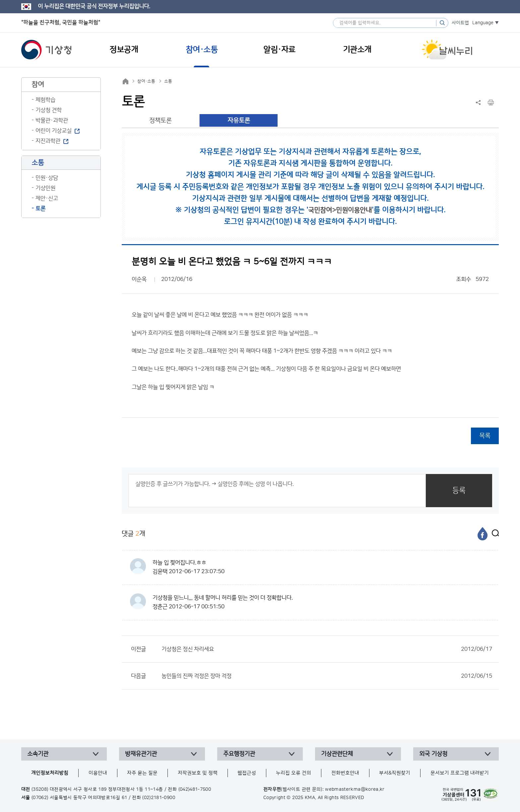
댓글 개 (133, 534)
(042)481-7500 (195, 789)
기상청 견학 (49, 110)
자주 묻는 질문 (142, 773)
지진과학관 (48, 141)
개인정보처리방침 (50, 773)
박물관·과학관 (52, 120)
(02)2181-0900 (159, 798)
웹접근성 (247, 773)
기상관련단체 (337, 754)
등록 (459, 490)
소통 (168, 81)
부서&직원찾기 (395, 773)
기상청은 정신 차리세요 (327, 649)
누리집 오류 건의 (293, 773)
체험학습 (45, 100)
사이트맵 (460, 23)
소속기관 (38, 754)
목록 (485, 436)
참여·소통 (146, 81)
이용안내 (98, 773)
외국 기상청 (433, 754)
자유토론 (239, 121)
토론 (40, 209)
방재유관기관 (141, 754)
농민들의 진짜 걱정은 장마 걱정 (327, 676)
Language (483, 23)
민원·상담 (47, 178)
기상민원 (45, 188)
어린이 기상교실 (54, 131)
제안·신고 (47, 198)
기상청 (46, 50)
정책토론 (161, 121)
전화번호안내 (345, 773)
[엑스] (494, 534)
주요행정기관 (239, 754)
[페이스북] (483, 534)
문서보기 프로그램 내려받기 (460, 773)
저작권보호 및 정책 (198, 773)
